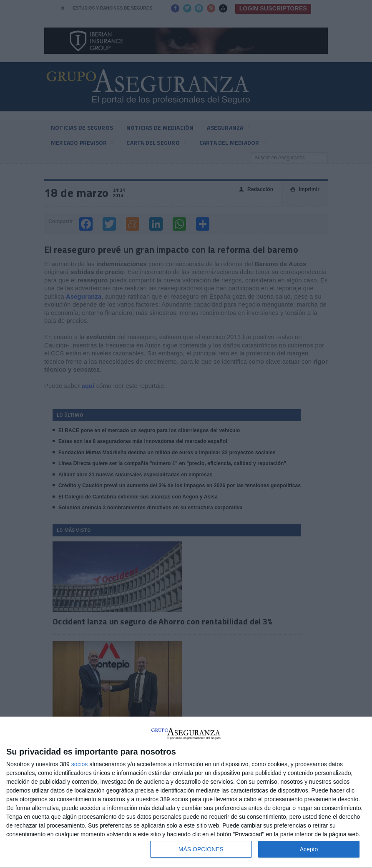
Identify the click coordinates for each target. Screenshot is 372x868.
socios (80, 764)
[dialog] (186, 793)
